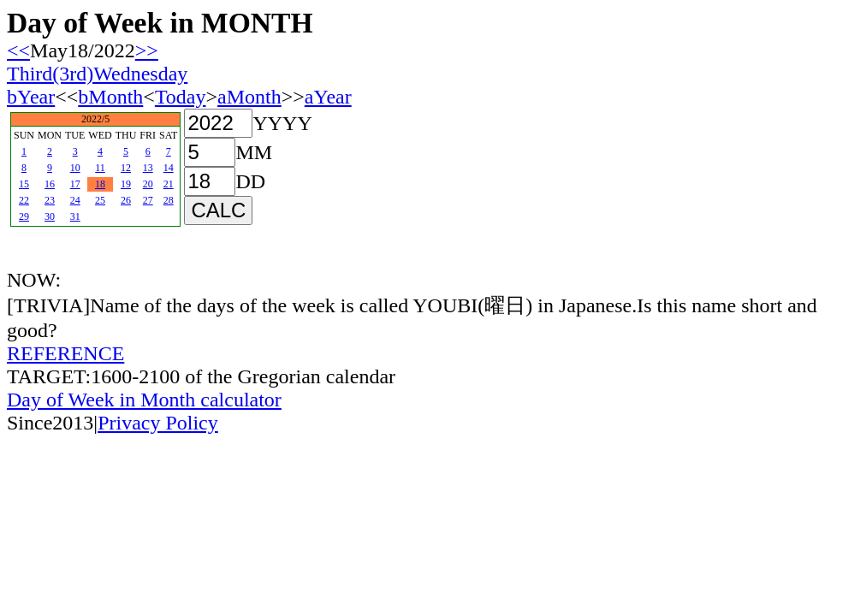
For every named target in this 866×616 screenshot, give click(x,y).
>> (147, 50)
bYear (31, 97)
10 (75, 168)
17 (75, 184)
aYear (328, 97)
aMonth (249, 97)
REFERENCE (65, 353)
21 (169, 184)
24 (75, 200)
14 (169, 168)
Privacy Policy (158, 423)
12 (126, 168)
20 (148, 184)
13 (148, 168)
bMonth (110, 97)
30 (50, 216)
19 (126, 184)
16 (50, 184)
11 (100, 168)
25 (100, 200)
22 (24, 200)
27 (148, 200)
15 (24, 184)
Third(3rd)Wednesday (97, 74)
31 (75, 216)
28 (169, 200)
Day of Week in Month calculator (144, 400)
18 (100, 184)
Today (181, 97)
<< (18, 50)
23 (50, 200)
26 (126, 200)
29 (24, 216)
